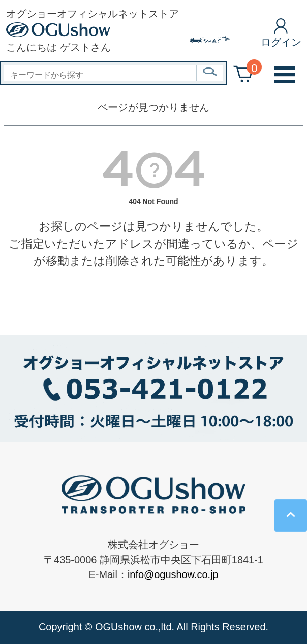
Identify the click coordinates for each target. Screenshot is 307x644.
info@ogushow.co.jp (173, 574)
